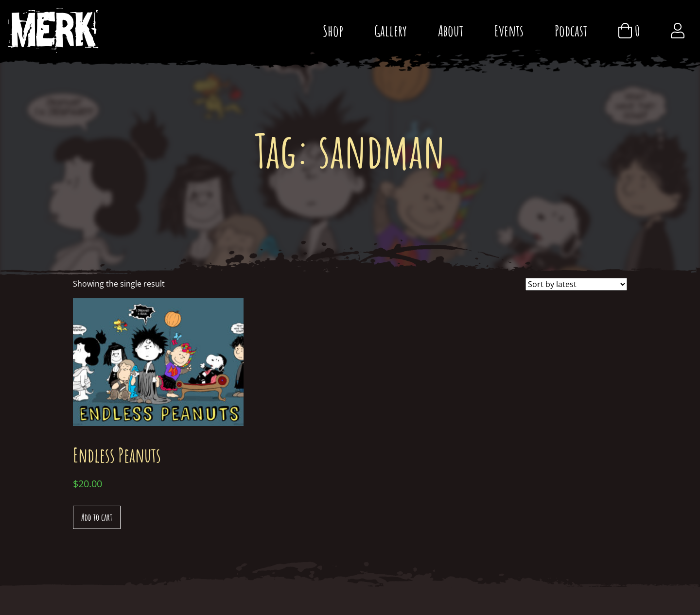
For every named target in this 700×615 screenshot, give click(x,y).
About (451, 30)
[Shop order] (576, 284)
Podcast (571, 30)
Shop (333, 30)
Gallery (391, 30)
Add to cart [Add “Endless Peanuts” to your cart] (97, 517)
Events (509, 30)
